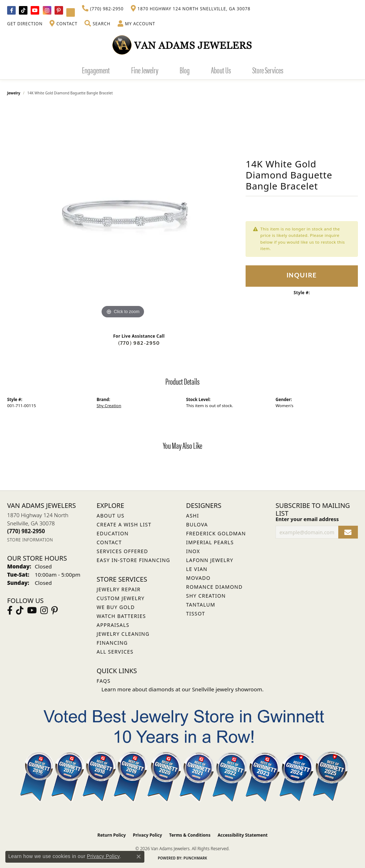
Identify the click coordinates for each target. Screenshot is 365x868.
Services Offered (122, 551)
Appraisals (113, 625)
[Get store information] (30, 540)
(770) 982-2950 (139, 343)
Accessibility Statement (242, 835)
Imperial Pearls (210, 542)
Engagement (96, 70)
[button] (97, 24)
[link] (103, 9)
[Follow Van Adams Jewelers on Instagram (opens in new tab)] (47, 10)
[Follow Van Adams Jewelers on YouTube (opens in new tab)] (71, 12)
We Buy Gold (116, 607)
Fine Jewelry (145, 70)
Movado (198, 578)
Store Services (268, 70)
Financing (112, 643)
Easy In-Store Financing (133, 560)
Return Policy (112, 835)
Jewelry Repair (119, 589)
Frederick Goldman (216, 533)
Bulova (197, 524)
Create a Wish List (124, 524)
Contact (109, 542)
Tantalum (201, 605)
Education (113, 533)
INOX (193, 551)
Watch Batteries (121, 616)
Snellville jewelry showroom (227, 689)
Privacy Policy (148, 835)
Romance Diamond (214, 587)
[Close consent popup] (139, 857)
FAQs (104, 681)
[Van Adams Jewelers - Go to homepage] (182, 45)
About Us (221, 70)
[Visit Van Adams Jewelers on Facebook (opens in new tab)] (11, 10)
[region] (123, 213)
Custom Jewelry (121, 598)
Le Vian (197, 569)
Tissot (196, 614)
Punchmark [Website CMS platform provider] (196, 858)
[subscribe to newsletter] (348, 532)
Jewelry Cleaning (123, 634)
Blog (185, 70)
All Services (115, 652)
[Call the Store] (26, 531)
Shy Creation (109, 406)
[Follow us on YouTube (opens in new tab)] (35, 10)
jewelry (14, 93)
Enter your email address (307, 519)
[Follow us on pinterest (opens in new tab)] (59, 10)
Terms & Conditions (190, 835)
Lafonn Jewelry (210, 560)
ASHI (193, 516)
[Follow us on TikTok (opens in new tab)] (23, 10)
